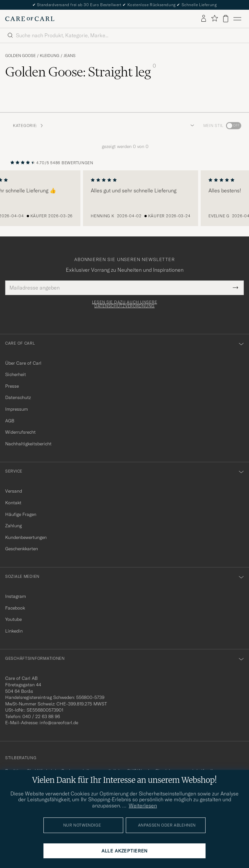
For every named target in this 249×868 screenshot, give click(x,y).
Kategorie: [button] (28, 126)
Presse (12, 386)
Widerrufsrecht (20, 432)
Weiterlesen (143, 805)
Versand (14, 491)
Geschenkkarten (22, 549)
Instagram (16, 596)
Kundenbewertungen (26, 537)
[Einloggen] (204, 19)
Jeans (70, 56)
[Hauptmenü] (237, 19)
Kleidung (50, 56)
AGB (10, 421)
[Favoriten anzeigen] (214, 19)
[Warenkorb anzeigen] (226, 19)
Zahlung (13, 526)
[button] (191, 126)
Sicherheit (16, 374)
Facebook (15, 608)
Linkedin (14, 631)
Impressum (17, 409)
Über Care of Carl (23, 363)
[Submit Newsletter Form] (236, 288)
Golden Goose (20, 56)
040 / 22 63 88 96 (41, 716)
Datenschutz (18, 397)
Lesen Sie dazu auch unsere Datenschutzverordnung (125, 304)
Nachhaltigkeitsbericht (28, 444)
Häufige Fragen (21, 514)
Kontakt (13, 503)
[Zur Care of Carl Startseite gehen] (30, 19)
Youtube (13, 619)
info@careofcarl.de (59, 723)
